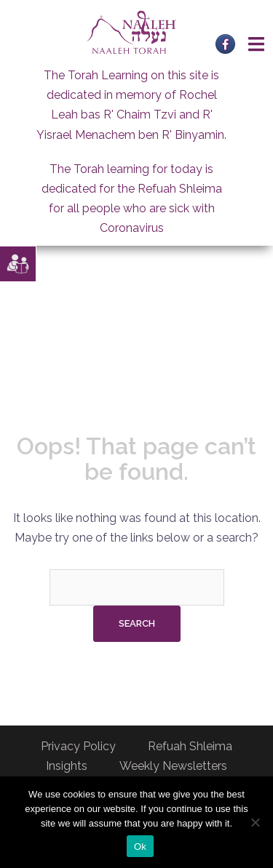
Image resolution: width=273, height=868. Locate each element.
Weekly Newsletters (173, 766)
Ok (140, 847)
